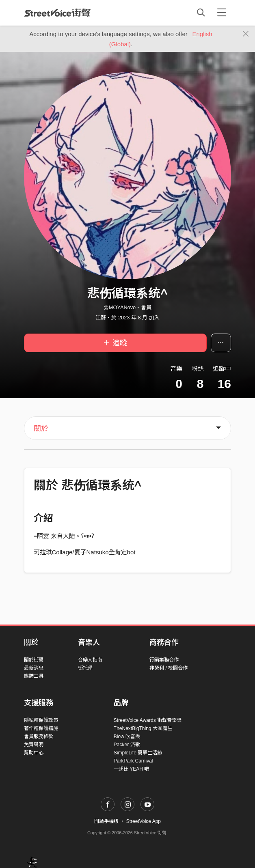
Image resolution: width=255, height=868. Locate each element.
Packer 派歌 (127, 745)
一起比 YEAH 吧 (131, 769)
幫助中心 (34, 753)
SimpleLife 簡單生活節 (138, 753)
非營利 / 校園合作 (169, 668)
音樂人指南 (90, 660)
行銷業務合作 (164, 660)
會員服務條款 (39, 737)
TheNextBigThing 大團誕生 (143, 728)
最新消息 (34, 668)
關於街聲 (34, 660)
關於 (41, 429)
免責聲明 (34, 745)
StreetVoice (57, 13)
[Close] (246, 34)
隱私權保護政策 (41, 720)
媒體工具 (34, 676)
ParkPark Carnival (133, 761)
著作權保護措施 (41, 728)
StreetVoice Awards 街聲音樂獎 (148, 720)
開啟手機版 (106, 821)
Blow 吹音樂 (127, 737)
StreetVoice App (144, 821)
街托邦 (85, 668)
